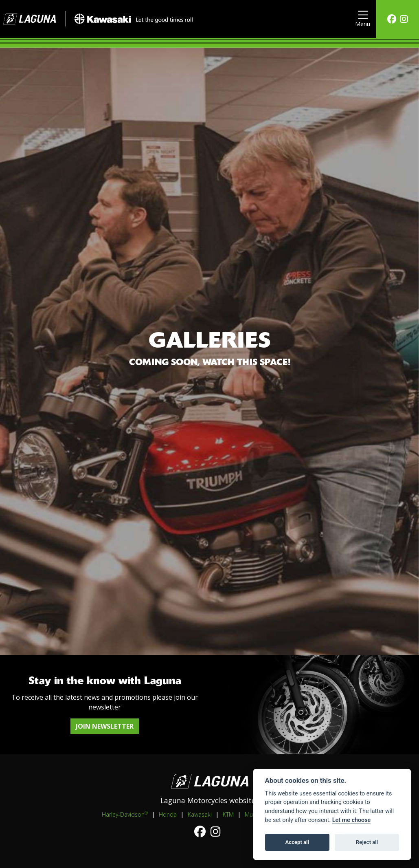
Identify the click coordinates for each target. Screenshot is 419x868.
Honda (168, 814)
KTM (228, 814)
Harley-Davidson (125, 814)
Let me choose (352, 820)
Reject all (367, 842)
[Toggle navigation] (363, 19)
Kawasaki (200, 814)
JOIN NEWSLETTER (105, 726)
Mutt (251, 814)
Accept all (297, 842)
